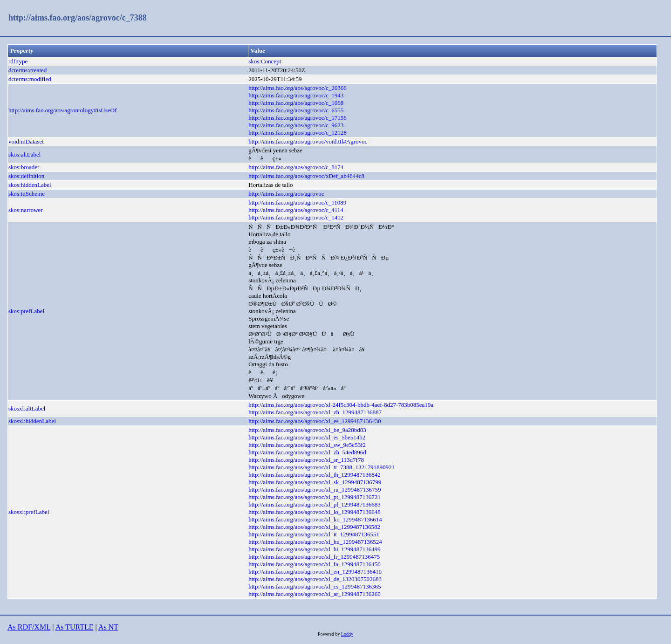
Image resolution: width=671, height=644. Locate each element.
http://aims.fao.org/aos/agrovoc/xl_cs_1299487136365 (315, 586)
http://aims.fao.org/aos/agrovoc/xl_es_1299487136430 (315, 421)
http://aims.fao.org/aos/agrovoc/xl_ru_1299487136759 (315, 490)
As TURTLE (75, 627)
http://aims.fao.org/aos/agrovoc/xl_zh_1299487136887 (315, 412)
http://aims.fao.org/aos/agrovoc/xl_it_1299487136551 (314, 534)
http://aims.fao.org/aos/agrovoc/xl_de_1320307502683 (315, 579)
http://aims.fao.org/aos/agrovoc (286, 194)
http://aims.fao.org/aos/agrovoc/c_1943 (296, 95)
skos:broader (24, 167)
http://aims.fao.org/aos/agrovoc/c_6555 (296, 110)
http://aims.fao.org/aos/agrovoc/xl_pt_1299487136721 (315, 497)
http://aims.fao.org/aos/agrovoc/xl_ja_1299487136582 (314, 527)
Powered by (329, 634)
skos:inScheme (27, 194)
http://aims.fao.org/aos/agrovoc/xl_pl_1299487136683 (315, 504)
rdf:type (18, 61)
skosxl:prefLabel (29, 512)
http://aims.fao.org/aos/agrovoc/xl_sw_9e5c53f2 (307, 445)
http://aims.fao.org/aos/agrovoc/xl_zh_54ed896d (307, 452)
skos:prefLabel (26, 311)
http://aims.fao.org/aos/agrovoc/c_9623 (296, 125)
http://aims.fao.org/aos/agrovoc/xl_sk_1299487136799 (315, 482)
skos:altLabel (24, 154)
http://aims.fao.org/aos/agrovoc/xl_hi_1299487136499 (315, 549)
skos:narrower (26, 210)
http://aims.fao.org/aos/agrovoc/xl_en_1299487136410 (315, 572)
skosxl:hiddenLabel (32, 421)
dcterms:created (27, 70)
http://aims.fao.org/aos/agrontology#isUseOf (62, 110)
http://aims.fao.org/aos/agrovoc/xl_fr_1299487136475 (314, 557)
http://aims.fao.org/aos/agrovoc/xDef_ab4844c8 (306, 176)
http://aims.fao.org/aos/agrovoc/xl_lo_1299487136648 (315, 512)
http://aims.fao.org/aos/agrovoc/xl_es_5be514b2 (307, 437)
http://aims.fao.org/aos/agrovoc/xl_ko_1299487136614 (315, 519)
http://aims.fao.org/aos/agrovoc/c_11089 (297, 202)
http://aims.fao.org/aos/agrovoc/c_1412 (296, 217)
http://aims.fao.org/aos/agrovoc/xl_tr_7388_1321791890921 (322, 467)
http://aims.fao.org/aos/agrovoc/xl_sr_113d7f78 (306, 460)
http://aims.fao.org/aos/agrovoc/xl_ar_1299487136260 (315, 594)
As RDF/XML (29, 627)
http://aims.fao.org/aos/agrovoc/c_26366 (298, 88)
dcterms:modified (30, 79)
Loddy (347, 634)
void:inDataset (26, 141)
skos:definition (26, 176)
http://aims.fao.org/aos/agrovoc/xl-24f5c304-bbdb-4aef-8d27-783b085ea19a (341, 405)
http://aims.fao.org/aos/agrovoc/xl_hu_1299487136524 (315, 542)
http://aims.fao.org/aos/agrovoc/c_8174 (296, 167)
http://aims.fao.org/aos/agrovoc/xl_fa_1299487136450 (315, 564)
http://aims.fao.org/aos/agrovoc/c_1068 (296, 103)
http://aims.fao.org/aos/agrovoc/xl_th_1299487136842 (315, 475)
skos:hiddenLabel (30, 185)
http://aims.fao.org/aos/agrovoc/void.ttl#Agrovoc (308, 141)
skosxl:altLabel (27, 408)
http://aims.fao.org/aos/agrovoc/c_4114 (296, 210)
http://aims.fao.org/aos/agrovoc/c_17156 (298, 118)
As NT (108, 627)
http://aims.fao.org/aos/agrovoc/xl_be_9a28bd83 (307, 430)
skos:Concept (265, 61)
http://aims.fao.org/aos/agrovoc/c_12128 (298, 133)
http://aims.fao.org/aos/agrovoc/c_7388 (78, 18)
